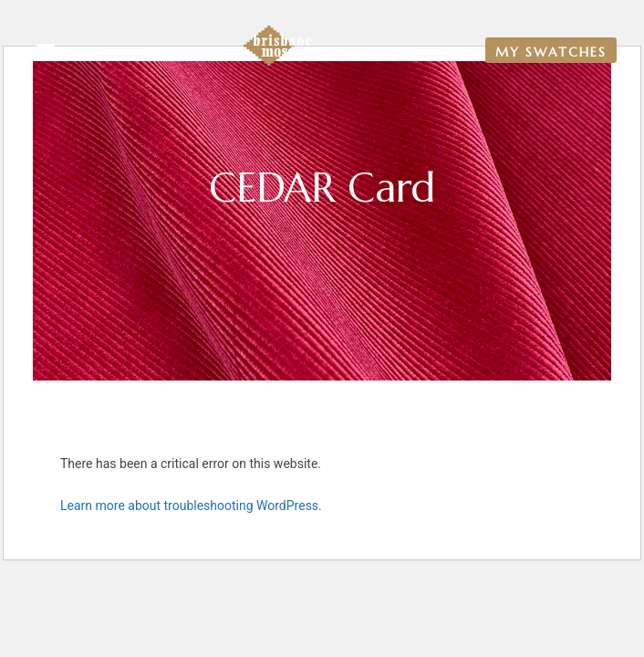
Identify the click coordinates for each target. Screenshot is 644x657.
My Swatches (551, 52)
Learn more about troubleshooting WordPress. (191, 506)
